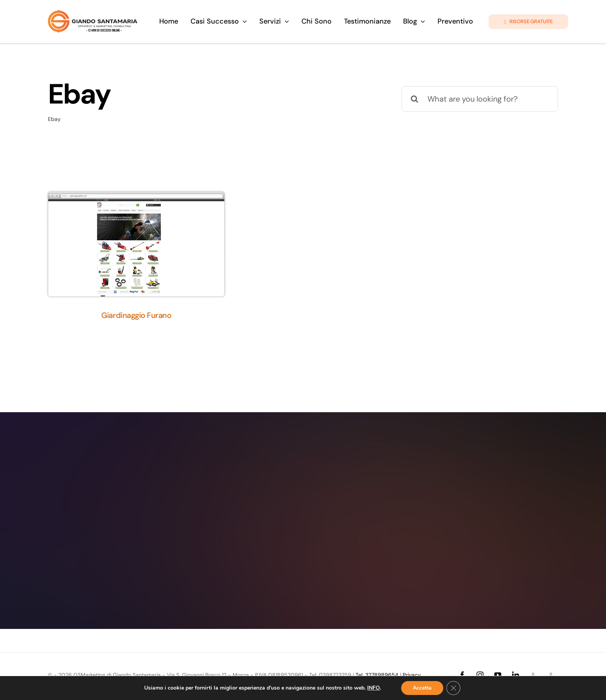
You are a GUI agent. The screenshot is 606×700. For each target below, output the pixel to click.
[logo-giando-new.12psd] (93, 14)
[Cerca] (414, 99)
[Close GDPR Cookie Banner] (453, 688)
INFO (374, 688)
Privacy (412, 675)
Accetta (422, 688)
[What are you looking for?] (480, 99)
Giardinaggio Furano (136, 315)
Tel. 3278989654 (377, 675)
